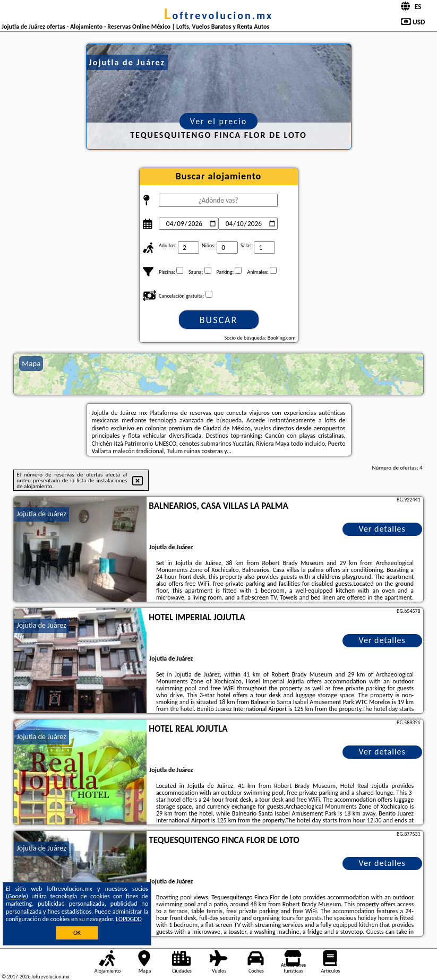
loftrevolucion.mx (219, 15)
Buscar (219, 320)
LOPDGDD (129, 919)
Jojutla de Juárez (41, 514)
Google (17, 896)
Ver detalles (382, 529)
